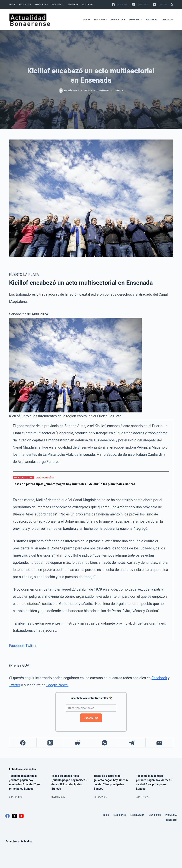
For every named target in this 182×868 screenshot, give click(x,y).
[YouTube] (160, 4)
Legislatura (41, 4)
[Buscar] (172, 5)
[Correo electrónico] (159, 743)
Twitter (31, 646)
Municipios (58, 4)
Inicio (12, 4)
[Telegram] (132, 743)
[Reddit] (78, 743)
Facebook (17, 646)
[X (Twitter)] (140, 4)
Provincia (73, 4)
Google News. (57, 685)
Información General (111, 91)
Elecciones (25, 4)
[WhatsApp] (105, 743)
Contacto (88, 4)
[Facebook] (119, 4)
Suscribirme (91, 718)
